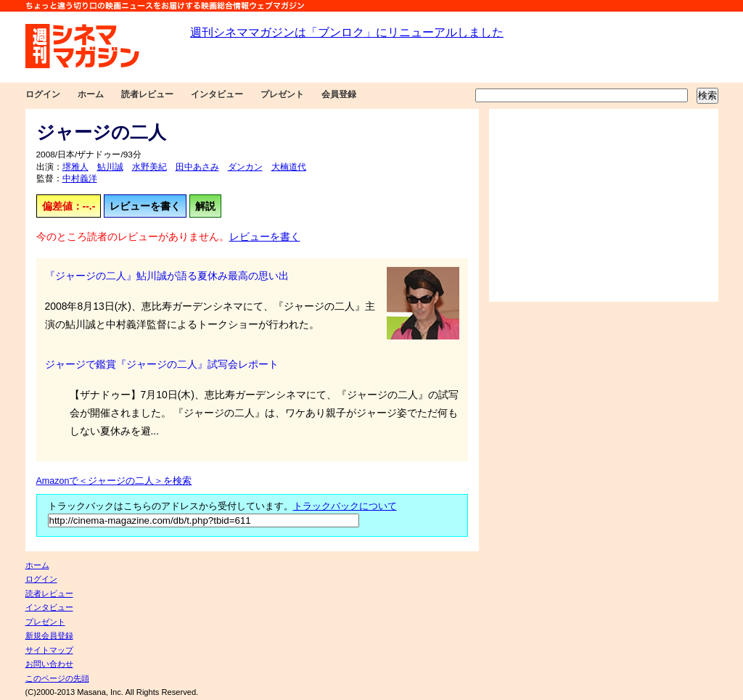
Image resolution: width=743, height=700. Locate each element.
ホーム (91, 94)
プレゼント (282, 94)
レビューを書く (145, 206)
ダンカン (245, 167)
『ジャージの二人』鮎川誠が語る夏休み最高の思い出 (167, 276)
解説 (205, 206)
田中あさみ (197, 167)
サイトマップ (49, 650)
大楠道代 (289, 167)
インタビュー (217, 94)
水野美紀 (149, 167)
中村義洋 (80, 178)
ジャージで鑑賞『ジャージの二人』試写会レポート (162, 364)
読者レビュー (147, 94)
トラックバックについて (345, 506)
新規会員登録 (49, 635)
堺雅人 (75, 167)
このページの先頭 (57, 678)
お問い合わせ (49, 664)
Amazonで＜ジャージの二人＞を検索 (114, 481)
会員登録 (339, 94)
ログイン (43, 94)
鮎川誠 (110, 167)
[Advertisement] (604, 205)
